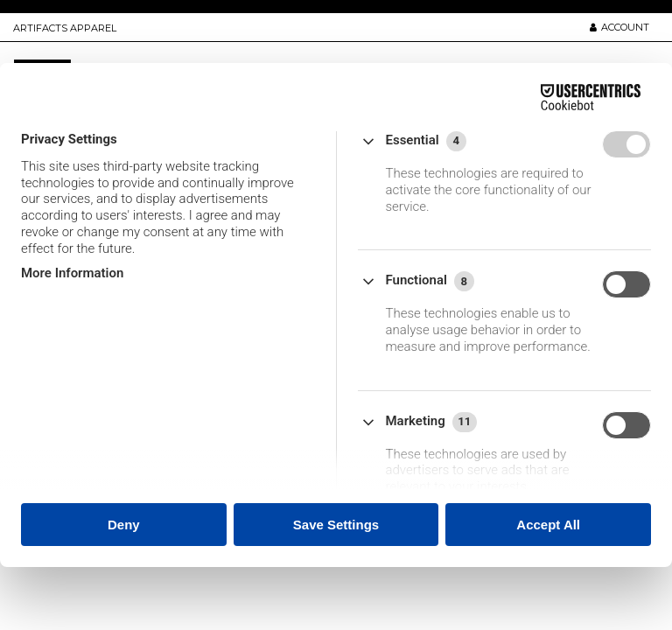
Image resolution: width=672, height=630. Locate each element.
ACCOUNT (619, 27)
